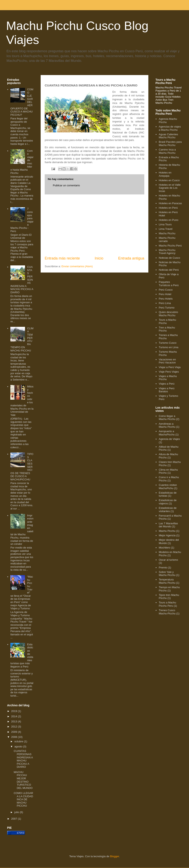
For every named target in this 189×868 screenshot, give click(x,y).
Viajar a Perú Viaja (170, 367)
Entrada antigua (131, 258)
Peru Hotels (166, 299)
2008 (15, 737)
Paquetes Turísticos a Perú (169, 284)
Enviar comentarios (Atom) (77, 266)
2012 (15, 727)
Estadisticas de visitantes (168, 510)
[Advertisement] (94, 225)
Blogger (114, 856)
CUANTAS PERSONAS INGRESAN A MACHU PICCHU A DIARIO (23, 759)
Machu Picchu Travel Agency (167, 252)
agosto (19, 746)
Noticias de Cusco (169, 258)
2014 (15, 716)
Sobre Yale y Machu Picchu (167, 574)
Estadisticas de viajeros (168, 502)
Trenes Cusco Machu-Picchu (167, 612)
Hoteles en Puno (168, 220)
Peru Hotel (165, 294)
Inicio (99, 258)
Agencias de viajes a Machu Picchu (170, 128)
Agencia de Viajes (169, 439)
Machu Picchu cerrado (167, 239)
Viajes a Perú (167, 384)
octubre (19, 741)
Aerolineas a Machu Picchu (167, 425)
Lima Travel (166, 229)
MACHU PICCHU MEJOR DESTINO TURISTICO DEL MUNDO (23, 780)
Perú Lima (165, 303)
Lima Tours (165, 224)
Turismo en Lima (168, 347)
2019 (15, 711)
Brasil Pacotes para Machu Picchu (170, 143)
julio (17, 812)
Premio (163, 568)
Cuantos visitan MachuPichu (168, 487)
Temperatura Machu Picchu (167, 581)
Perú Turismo (167, 308)
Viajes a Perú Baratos (167, 390)
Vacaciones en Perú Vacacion (167, 361)
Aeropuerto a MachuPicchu (167, 433)
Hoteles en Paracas (170, 203)
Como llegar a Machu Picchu (167, 418)
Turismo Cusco (168, 343)
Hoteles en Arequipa (165, 174)
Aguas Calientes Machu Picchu (168, 136)
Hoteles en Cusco (169, 180)
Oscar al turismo (168, 560)
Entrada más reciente (62, 258)
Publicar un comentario (66, 185)
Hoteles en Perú (168, 208)
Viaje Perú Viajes (169, 372)
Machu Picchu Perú (170, 246)
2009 (15, 732)
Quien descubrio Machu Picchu (168, 314)
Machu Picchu (167, 233)
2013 (15, 721)
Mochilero (164, 548)
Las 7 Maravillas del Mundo (168, 525)
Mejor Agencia (167, 535)
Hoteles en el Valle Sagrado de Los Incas (170, 188)
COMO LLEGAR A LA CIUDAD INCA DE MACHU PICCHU (23, 799)
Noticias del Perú (169, 270)
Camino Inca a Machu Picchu (167, 151)
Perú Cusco (166, 290)
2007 (15, 819)
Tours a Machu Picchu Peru (167, 604)
